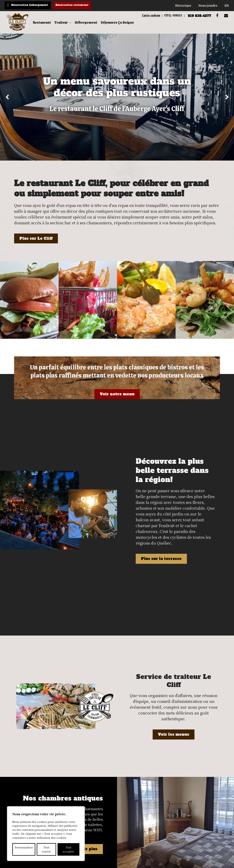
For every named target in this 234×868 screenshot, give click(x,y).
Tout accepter (68, 849)
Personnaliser (24, 847)
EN (227, 6)
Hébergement (88, 26)
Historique (183, 6)
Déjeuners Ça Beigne (120, 26)
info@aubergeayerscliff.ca (205, 832)
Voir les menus (174, 655)
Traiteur (64, 26)
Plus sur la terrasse (163, 532)
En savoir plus (82, 750)
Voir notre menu (117, 400)
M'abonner (157, 799)
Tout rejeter (46, 849)
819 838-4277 (194, 16)
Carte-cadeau (140, 16)
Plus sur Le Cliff (37, 244)
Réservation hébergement (32, 5)
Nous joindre (208, 6)
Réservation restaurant (79, 5)
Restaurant (44, 26)
